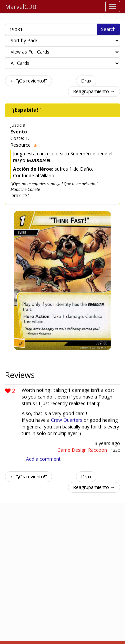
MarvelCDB (21, 7)
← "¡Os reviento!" (28, 81)
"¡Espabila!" (26, 110)
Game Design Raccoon (82, 450)
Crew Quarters (67, 420)
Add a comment (43, 459)
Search (108, 29)
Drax (86, 81)
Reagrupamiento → (94, 91)
